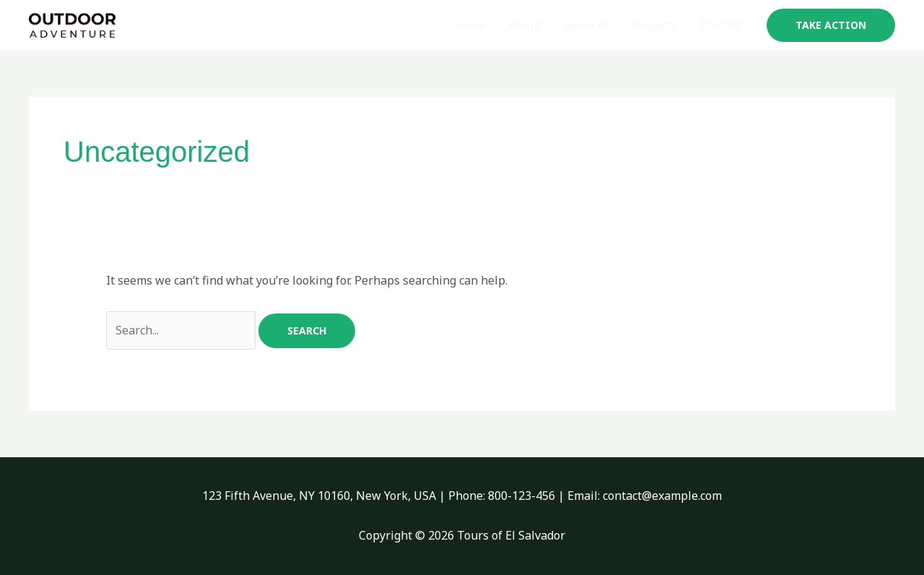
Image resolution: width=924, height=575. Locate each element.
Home (470, 25)
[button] (831, 25)
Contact (720, 25)
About (525, 25)
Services (587, 25)
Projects (654, 25)
